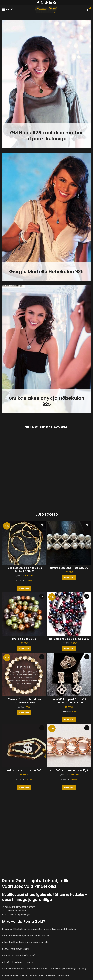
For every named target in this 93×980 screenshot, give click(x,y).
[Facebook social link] (38, 3)
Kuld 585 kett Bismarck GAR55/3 (69, 770)
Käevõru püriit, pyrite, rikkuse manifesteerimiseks (24, 701)
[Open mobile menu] (8, 9)
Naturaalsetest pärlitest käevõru (69, 568)
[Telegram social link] (55, 3)
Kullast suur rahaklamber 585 (24, 770)
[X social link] (42, 3)
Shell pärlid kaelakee (24, 639)
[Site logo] (47, 9)
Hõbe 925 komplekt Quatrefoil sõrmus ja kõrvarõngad (69, 701)
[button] (24, 588)
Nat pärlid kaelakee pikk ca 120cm (69, 639)
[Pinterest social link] (46, 3)
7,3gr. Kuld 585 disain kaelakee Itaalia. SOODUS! (24, 569)
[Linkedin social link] (50, 3)
